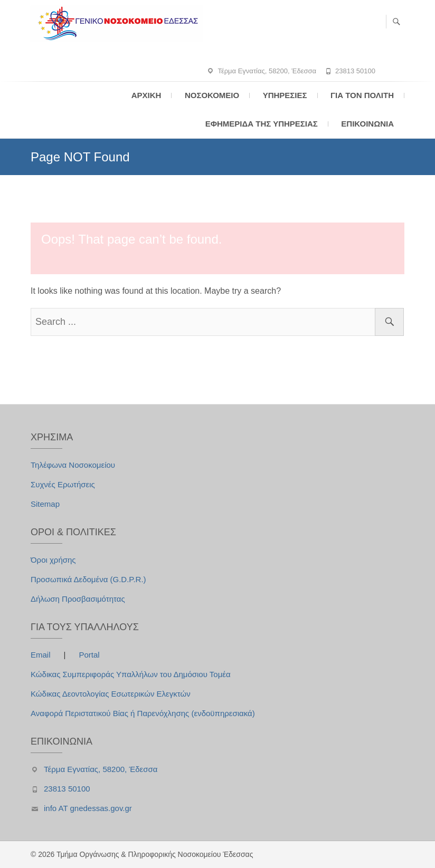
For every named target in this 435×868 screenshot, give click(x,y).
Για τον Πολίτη (362, 95)
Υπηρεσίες (285, 95)
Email (42, 655)
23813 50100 (355, 71)
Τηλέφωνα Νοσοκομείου (73, 465)
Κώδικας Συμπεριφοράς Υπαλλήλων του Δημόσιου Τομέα (131, 674)
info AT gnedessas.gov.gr (88, 808)
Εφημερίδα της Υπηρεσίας (262, 124)
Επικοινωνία (367, 124)
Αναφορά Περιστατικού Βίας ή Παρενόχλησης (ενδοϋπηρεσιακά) (143, 713)
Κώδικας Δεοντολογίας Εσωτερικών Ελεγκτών (111, 694)
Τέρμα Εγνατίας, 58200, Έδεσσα (267, 71)
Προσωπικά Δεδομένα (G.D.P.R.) (88, 579)
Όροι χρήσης (53, 560)
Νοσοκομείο (212, 95)
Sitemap (45, 504)
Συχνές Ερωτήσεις (63, 484)
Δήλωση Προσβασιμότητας (78, 599)
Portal (89, 655)
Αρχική (146, 95)
